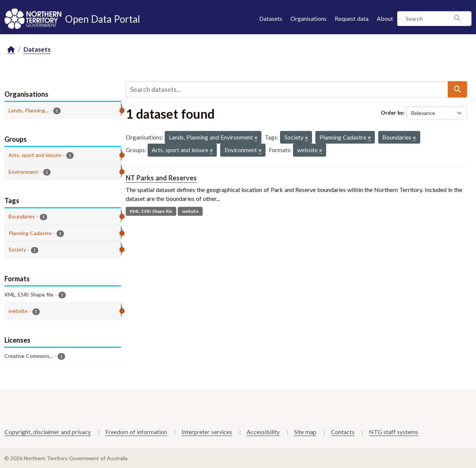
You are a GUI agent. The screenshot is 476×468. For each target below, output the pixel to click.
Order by (392, 113)
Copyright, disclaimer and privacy (48, 432)
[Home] (11, 50)
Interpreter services (207, 432)
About (385, 18)
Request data (352, 18)
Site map (305, 432)
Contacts (343, 432)
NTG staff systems (393, 432)
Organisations (308, 18)
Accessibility (263, 432)
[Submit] (457, 89)
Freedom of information (136, 432)
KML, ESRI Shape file (151, 211)
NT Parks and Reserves (161, 178)
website (190, 211)
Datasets (271, 18)
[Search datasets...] (287, 89)
